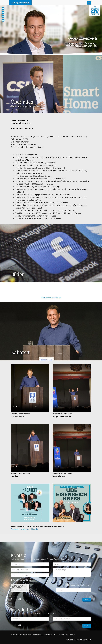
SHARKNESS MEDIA (84, 640)
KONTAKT (60, 634)
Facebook (15, 529)
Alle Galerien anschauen (51, 298)
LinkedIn (35, 529)
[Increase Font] (3, 16)
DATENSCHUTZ (49, 634)
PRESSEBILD (70, 634)
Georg (20, 3)
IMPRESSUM (38, 634)
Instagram (25, 529)
